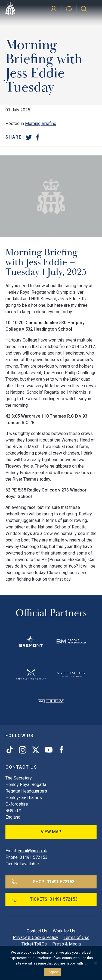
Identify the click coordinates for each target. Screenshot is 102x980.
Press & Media (67, 944)
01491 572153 (34, 857)
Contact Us (37, 931)
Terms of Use (77, 937)
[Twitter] (29, 137)
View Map (51, 832)
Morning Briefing (41, 123)
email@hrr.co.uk (32, 851)
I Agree (52, 972)
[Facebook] (38, 137)
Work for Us (64, 931)
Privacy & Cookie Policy (35, 937)
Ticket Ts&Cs (34, 944)
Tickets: (44, 899)
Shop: (43, 882)
